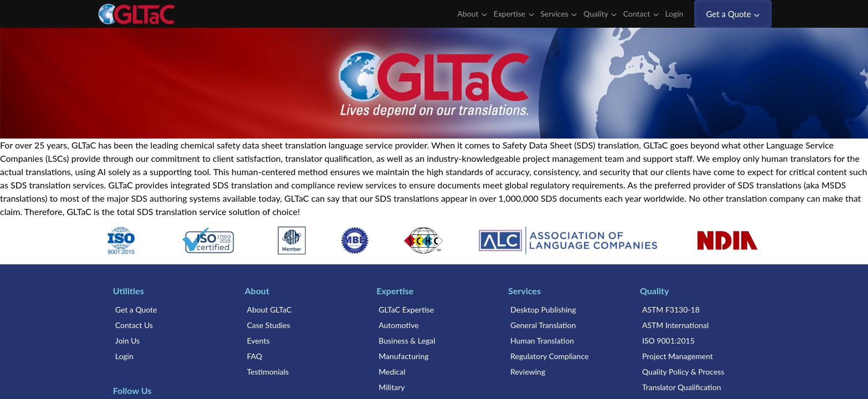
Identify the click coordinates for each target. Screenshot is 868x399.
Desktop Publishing (543, 310)
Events (258, 341)
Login (678, 14)
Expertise (514, 14)
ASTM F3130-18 (671, 310)
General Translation (543, 325)
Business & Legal (407, 341)
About (472, 14)
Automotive (399, 325)
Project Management (678, 356)
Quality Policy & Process (683, 372)
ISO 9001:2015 (668, 341)
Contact (641, 14)
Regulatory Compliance (549, 356)
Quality (600, 14)
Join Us (127, 341)
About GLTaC (269, 310)
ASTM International (675, 325)
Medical (392, 372)
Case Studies (268, 325)
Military (392, 387)
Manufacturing (404, 356)
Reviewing (528, 372)
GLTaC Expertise (406, 310)
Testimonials (268, 372)
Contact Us (134, 325)
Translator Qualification (682, 387)
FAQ (255, 356)
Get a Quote (733, 14)
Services (559, 14)
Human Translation (542, 341)
